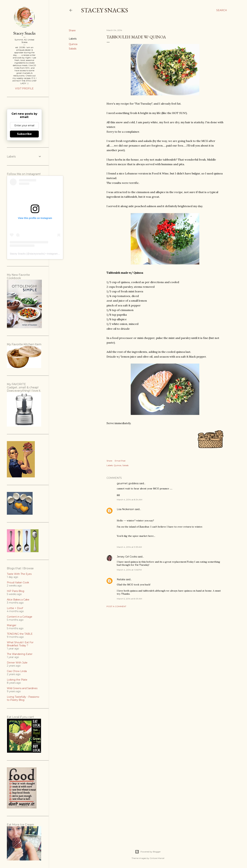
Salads (73, 49)
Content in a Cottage (20, 617)
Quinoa (73, 44)
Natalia (121, 579)
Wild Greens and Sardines (22, 688)
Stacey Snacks (105, 10)
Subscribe (24, 134)
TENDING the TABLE (20, 634)
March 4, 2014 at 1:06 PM (129, 570)
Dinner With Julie (17, 663)
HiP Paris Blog (16, 591)
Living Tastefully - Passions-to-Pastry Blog (23, 698)
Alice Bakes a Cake (18, 600)
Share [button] (72, 30)
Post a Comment (116, 606)
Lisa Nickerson (125, 509)
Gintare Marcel (157, 858)
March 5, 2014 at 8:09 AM (129, 599)
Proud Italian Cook (18, 582)
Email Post (120, 461)
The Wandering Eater (20, 654)
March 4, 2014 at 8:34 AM (130, 500)
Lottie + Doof (15, 608)
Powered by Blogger (148, 852)
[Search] (222, 10)
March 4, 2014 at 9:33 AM (129, 547)
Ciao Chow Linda (17, 671)
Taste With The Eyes (19, 574)
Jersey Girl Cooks (127, 557)
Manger (12, 625)
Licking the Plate (17, 680)
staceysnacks (37, 254)
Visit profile (24, 88)
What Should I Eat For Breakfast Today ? (20, 644)
